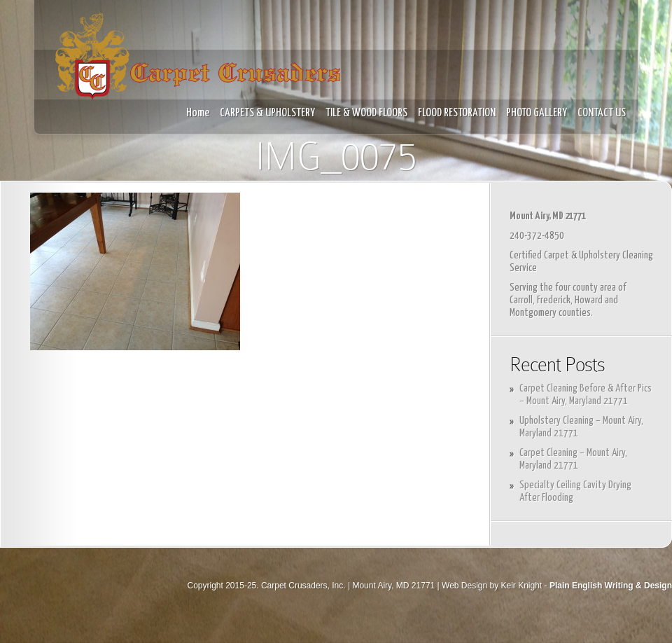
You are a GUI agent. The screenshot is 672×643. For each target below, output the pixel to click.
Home (198, 113)
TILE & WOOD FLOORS (366, 113)
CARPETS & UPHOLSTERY (267, 113)
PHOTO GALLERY (537, 113)
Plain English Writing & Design (611, 586)
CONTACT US (602, 113)
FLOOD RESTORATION (457, 113)
